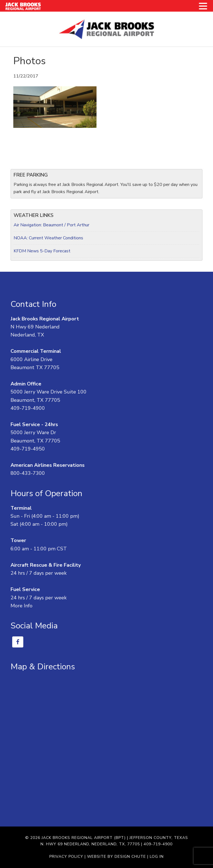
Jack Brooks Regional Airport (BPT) (84, 838)
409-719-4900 (28, 408)
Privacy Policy (66, 857)
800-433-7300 (28, 473)
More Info (21, 606)
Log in (157, 857)
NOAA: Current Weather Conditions (48, 238)
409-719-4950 (28, 449)
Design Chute (130, 857)
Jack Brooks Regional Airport (106, 29)
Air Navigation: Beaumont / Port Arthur (51, 225)
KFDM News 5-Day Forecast (42, 251)
